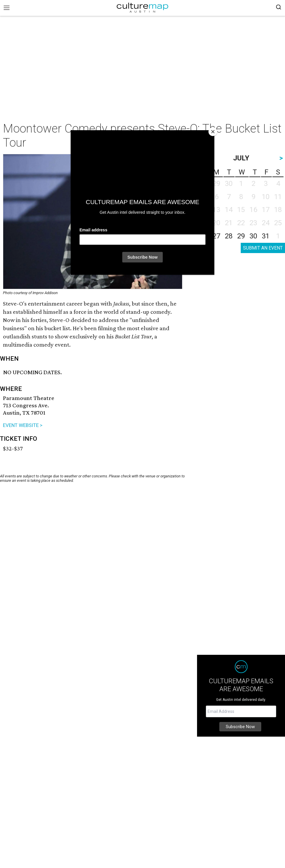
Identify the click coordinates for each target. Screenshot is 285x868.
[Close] (213, 132)
